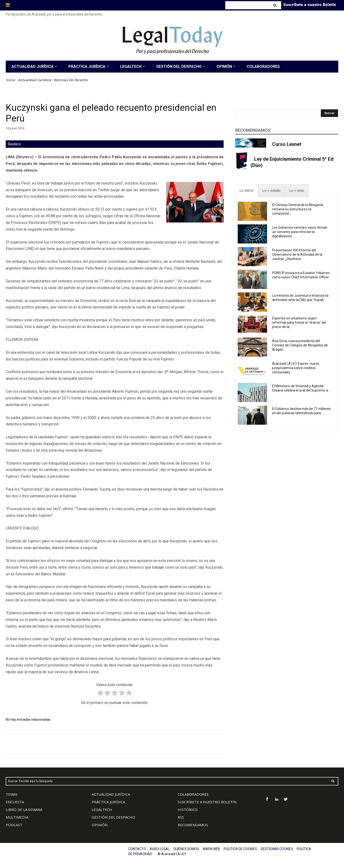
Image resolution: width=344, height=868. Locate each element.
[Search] (275, 5)
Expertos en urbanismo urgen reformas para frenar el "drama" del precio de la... (299, 323)
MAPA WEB (211, 849)
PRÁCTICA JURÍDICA (108, 802)
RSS (181, 817)
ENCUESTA (15, 802)
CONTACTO (137, 849)
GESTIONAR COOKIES (277, 849)
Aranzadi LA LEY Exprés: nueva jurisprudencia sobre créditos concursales (296, 368)
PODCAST (14, 825)
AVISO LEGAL (160, 849)
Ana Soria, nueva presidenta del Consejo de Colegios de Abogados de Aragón (300, 345)
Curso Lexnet (287, 144)
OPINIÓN (100, 825)
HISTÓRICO (188, 810)
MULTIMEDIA (17, 817)
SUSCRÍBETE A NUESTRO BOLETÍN (207, 802)
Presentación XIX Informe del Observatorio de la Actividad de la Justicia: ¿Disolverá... (297, 254)
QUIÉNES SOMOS (186, 849)
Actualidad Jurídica (35, 80)
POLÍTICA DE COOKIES (240, 849)
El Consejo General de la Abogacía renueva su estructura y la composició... (298, 209)
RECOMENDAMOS (193, 825)
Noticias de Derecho (71, 80)
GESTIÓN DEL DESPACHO (113, 817)
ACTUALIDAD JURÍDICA (111, 794)
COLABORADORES (193, 794)
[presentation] (247, 191)
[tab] (247, 191)
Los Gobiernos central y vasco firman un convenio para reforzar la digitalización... (300, 232)
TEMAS (12, 794)
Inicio (10, 80)
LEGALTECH (102, 810)
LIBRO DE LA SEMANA (24, 810)
